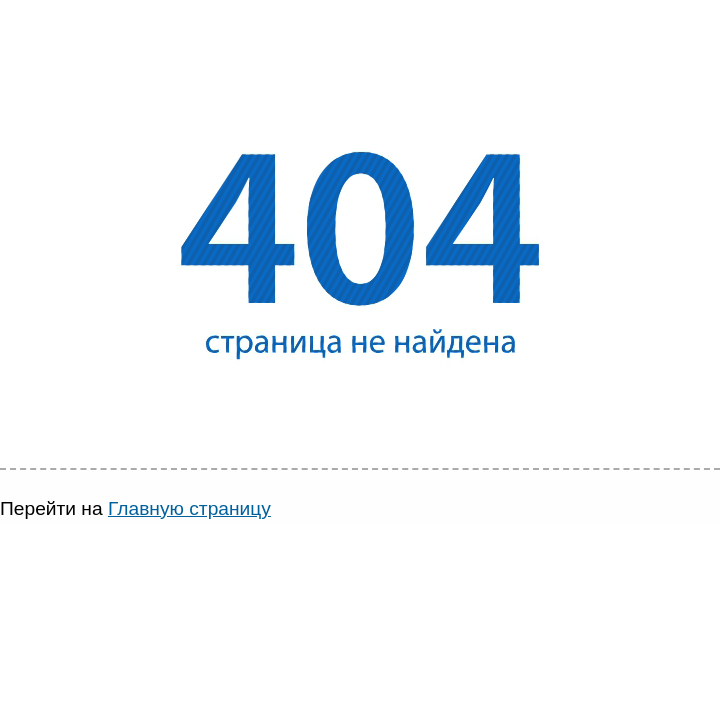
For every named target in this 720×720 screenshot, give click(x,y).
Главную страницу (189, 508)
